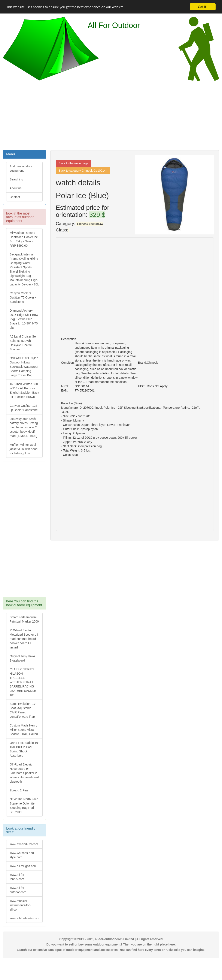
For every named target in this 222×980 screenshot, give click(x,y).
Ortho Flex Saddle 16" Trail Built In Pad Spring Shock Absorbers (24, 749)
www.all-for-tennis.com (17, 877)
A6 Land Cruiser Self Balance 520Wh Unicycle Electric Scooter (23, 343)
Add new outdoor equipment (21, 168)
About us (16, 188)
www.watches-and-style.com (22, 855)
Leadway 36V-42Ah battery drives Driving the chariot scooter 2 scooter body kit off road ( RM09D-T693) (24, 427)
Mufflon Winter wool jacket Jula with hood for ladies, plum (24, 449)
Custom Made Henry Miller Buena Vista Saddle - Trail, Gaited (24, 730)
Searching (16, 179)
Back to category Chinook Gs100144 (83, 171)
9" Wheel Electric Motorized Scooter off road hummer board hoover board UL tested (24, 639)
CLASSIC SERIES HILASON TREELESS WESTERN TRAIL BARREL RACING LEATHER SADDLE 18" (23, 682)
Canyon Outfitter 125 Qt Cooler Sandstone (24, 408)
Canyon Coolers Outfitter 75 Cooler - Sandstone (23, 297)
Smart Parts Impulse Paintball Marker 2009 (24, 619)
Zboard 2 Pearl (20, 790)
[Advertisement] (111, 115)
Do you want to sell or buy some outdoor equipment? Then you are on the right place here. (111, 944)
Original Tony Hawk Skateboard (22, 658)
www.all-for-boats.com (24, 918)
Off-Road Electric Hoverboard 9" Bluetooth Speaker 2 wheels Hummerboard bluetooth (24, 773)
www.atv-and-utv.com (24, 844)
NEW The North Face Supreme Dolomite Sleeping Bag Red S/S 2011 (24, 806)
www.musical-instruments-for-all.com (20, 905)
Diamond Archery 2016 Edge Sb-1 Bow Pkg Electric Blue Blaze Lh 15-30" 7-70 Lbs (24, 319)
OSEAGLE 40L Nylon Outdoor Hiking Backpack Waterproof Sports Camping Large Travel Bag (24, 367)
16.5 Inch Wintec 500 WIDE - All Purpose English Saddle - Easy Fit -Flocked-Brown (24, 390)
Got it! (203, 7)
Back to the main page (73, 163)
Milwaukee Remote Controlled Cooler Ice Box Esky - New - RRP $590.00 (24, 239)
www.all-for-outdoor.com (18, 890)
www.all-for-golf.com (23, 866)
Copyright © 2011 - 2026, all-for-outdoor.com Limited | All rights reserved (111, 939)
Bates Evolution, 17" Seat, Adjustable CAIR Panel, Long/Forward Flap (23, 710)
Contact (15, 197)
